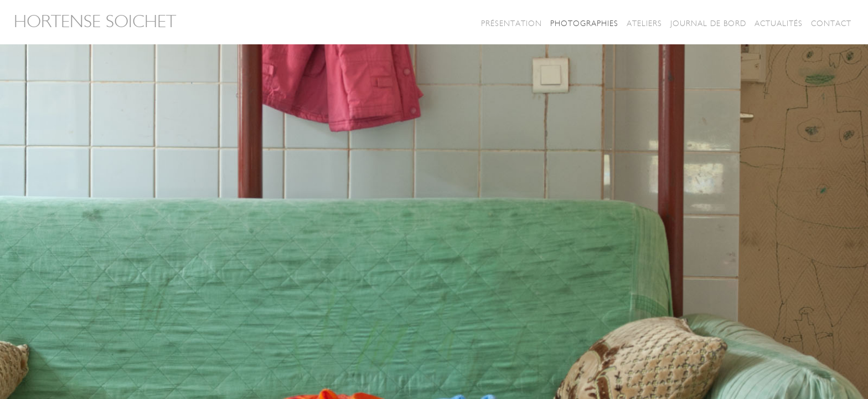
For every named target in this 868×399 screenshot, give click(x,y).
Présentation (512, 24)
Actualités (779, 24)
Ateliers (644, 24)
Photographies (584, 24)
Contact (831, 24)
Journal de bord (708, 24)
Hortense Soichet (95, 22)
